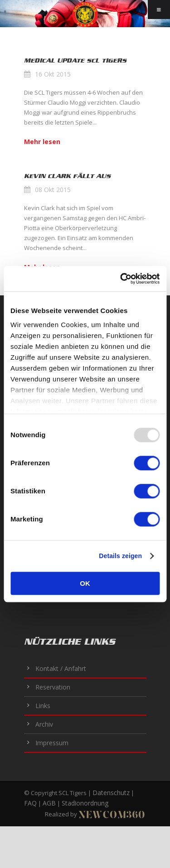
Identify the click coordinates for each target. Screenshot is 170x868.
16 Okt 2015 (53, 74)
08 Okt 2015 (53, 190)
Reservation (53, 687)
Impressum (52, 743)
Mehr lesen (42, 142)
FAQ (30, 803)
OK (85, 583)
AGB (49, 803)
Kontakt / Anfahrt (61, 668)
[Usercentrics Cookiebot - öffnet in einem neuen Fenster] (121, 279)
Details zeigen (120, 556)
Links (43, 706)
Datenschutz (111, 793)
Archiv (44, 724)
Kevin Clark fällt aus (67, 176)
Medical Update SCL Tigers (75, 60)
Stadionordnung (85, 803)
